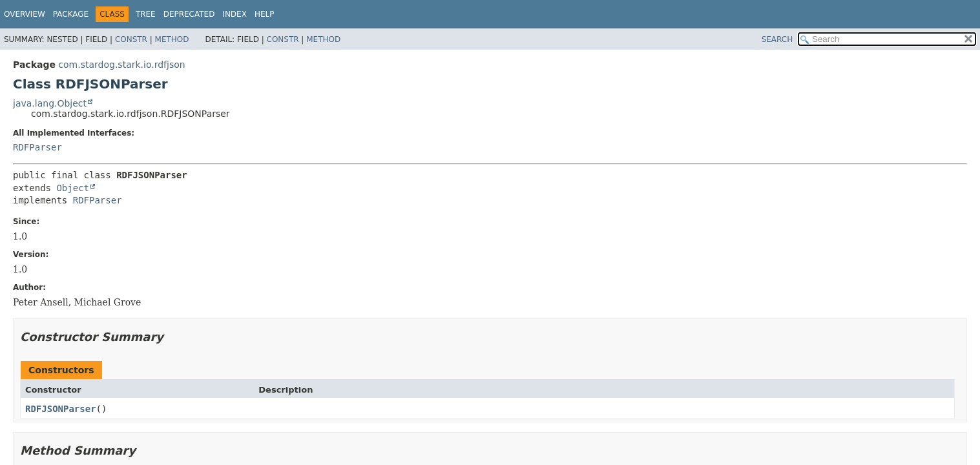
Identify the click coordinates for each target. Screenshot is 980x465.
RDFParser (37, 147)
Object (73, 188)
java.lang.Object (50, 103)
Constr (131, 39)
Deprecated (189, 14)
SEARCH (777, 39)
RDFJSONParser (61, 409)
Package (71, 14)
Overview (25, 14)
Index (235, 14)
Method (172, 39)
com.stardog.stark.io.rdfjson (121, 65)
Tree (146, 14)
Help (265, 14)
